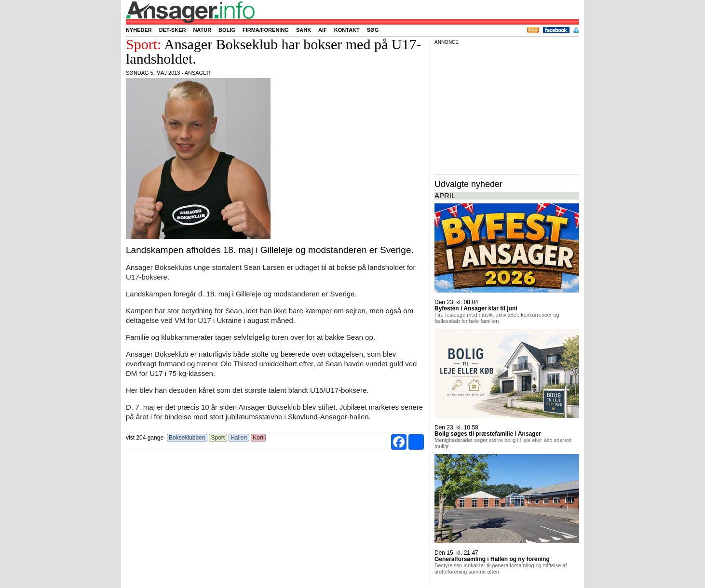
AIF (323, 30)
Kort (258, 438)
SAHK (304, 30)
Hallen (239, 438)
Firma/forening (266, 30)
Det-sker (173, 30)
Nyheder (139, 30)
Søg (373, 30)
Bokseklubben (187, 438)
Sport (218, 438)
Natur (202, 30)
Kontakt (347, 30)
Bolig (227, 30)
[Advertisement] (507, 108)
